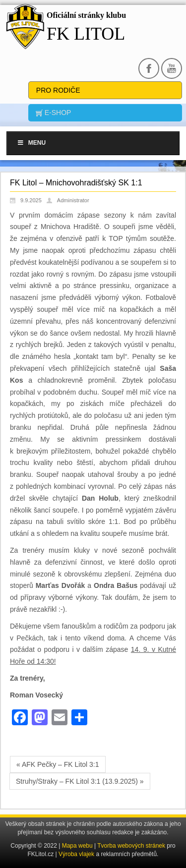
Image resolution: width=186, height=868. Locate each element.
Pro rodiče (58, 90)
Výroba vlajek (76, 854)
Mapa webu (77, 846)
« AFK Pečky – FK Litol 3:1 (58, 764)
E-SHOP (57, 113)
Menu (31, 143)
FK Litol (86, 34)
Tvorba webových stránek (132, 846)
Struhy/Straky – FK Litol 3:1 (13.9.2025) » (80, 781)
